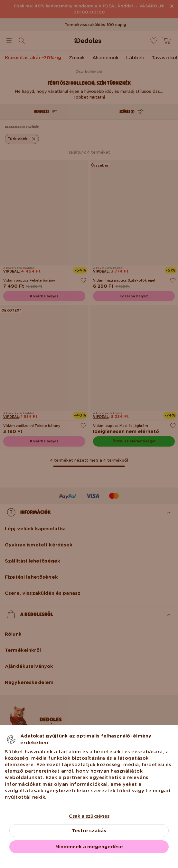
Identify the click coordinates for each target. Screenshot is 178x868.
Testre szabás (89, 831)
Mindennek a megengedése (89, 847)
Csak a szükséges (89, 816)
